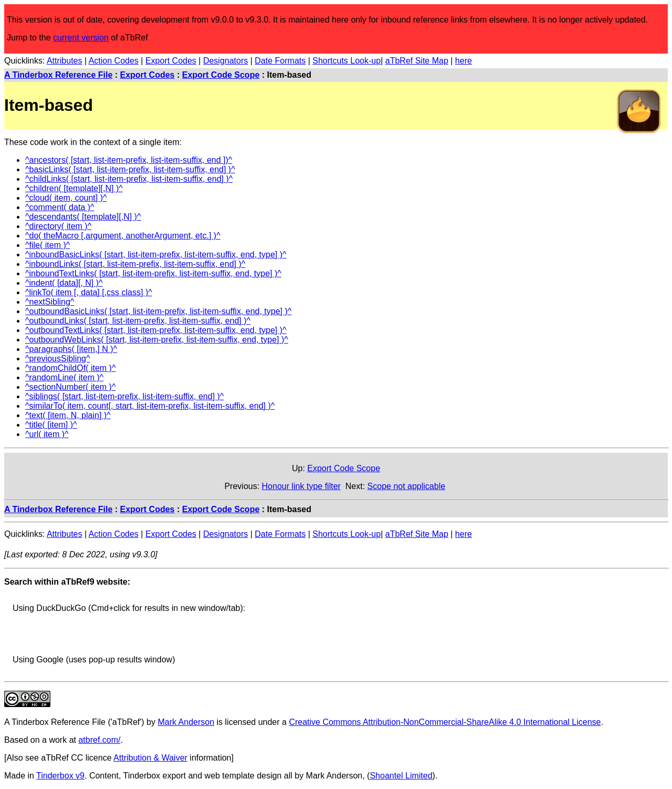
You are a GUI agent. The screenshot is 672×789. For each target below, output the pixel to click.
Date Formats (280, 61)
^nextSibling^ (50, 302)
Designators (225, 61)
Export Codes (171, 61)
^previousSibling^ (58, 359)
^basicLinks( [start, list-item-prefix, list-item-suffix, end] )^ (130, 169)
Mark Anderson (186, 722)
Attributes (65, 61)
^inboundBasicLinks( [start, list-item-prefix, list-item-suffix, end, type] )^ (156, 255)
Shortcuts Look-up (346, 61)
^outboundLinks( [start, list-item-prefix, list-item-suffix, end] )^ (138, 321)
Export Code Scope (221, 75)
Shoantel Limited (401, 776)
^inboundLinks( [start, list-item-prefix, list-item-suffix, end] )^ (135, 264)
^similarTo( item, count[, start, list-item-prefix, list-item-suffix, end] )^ (150, 406)
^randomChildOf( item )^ (70, 368)
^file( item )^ (48, 245)
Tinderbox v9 (60, 776)
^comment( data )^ (60, 207)
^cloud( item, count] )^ (66, 198)
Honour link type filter (301, 486)
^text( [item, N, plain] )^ (68, 415)
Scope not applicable (407, 486)
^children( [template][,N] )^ (74, 188)
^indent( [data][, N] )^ (64, 283)
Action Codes (114, 61)
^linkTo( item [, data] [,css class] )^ (89, 292)
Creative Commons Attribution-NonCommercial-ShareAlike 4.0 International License (445, 722)
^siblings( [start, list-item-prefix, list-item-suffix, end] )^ (124, 396)
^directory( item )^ (58, 226)
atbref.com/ (99, 740)
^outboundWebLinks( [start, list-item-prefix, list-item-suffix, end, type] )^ (157, 340)
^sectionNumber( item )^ (70, 387)
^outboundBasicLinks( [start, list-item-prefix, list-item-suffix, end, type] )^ (158, 311)
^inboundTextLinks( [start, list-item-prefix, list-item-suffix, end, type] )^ (153, 273)
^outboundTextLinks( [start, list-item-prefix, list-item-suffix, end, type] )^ (156, 330)
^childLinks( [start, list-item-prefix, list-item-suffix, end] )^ (129, 179)
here (464, 61)
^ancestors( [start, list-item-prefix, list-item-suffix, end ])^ (129, 160)
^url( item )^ (47, 434)
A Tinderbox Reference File (58, 75)
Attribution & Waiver (150, 758)
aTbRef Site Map (417, 61)
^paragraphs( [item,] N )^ (71, 349)
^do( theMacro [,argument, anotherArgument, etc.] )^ (123, 236)
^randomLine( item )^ (64, 377)
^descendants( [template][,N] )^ (83, 217)
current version (81, 38)
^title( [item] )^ (51, 425)
